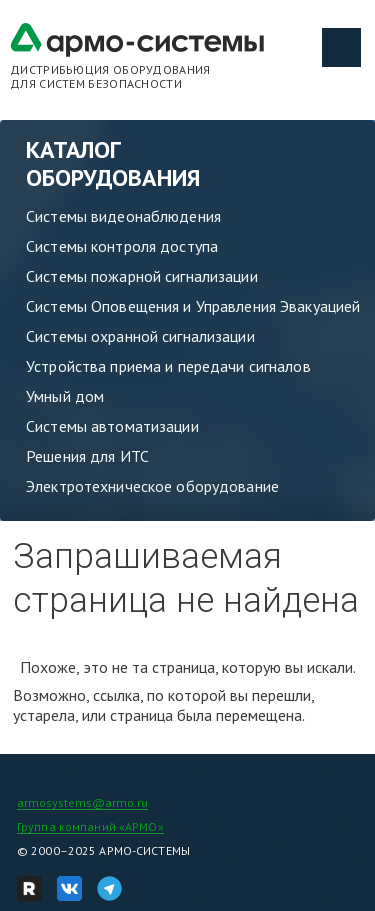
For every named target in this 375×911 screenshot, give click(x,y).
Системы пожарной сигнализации (142, 276)
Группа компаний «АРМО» (90, 826)
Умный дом (65, 396)
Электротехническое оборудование (152, 486)
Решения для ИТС (87, 456)
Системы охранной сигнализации (140, 336)
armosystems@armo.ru (82, 802)
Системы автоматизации (112, 426)
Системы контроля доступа (122, 246)
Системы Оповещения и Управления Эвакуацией (193, 306)
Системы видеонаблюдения (123, 216)
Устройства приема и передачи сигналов (168, 366)
